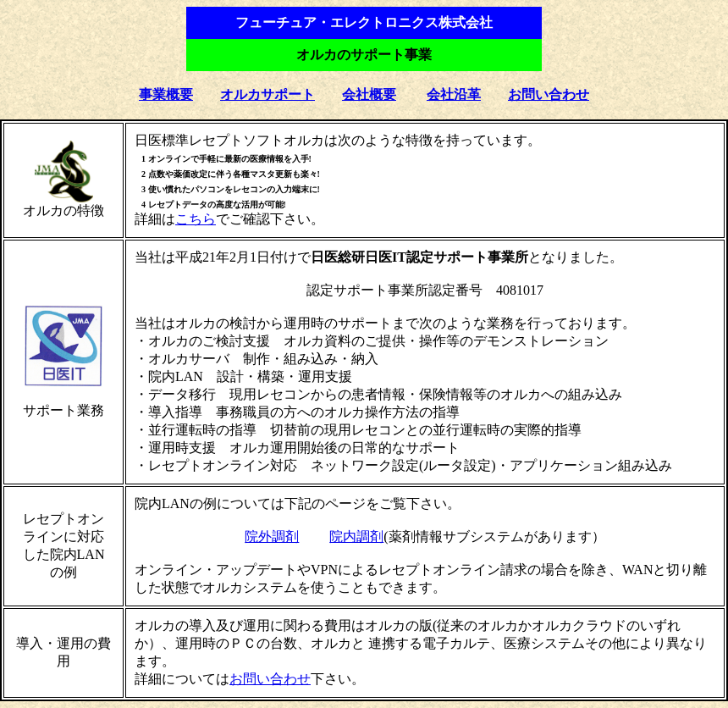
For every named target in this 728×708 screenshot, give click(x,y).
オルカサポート (267, 94)
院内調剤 (356, 537)
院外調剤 (272, 537)
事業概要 (166, 94)
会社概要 (369, 94)
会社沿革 (454, 94)
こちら (196, 219)
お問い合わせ (549, 94)
